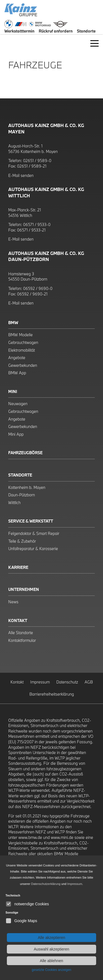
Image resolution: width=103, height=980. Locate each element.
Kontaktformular (22, 640)
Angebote (17, 358)
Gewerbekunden (23, 365)
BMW (13, 323)
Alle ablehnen (51, 961)
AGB (89, 682)
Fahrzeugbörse (25, 453)
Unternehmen (24, 589)
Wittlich (14, 503)
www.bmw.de (30, 837)
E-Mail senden (21, 175)
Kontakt (18, 620)
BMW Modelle (20, 335)
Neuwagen (18, 404)
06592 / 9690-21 (32, 294)
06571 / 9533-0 (37, 224)
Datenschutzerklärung (46, 884)
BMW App (17, 373)
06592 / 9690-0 (38, 288)
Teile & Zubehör (22, 541)
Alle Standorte (21, 633)
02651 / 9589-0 (37, 161)
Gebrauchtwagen (23, 342)
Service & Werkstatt (31, 521)
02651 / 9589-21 (32, 166)
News (13, 602)
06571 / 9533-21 (31, 230)
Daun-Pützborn (22, 495)
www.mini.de (62, 837)
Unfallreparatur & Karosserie (33, 549)
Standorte (20, 475)
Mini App (16, 434)
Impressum (40, 682)
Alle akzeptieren (52, 938)
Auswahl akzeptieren (51, 949)
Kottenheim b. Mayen (27, 487)
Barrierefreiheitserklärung (52, 694)
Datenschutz (67, 682)
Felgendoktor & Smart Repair (34, 533)
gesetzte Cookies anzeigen (51, 970)
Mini (13, 391)
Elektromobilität (22, 350)
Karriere (18, 567)
